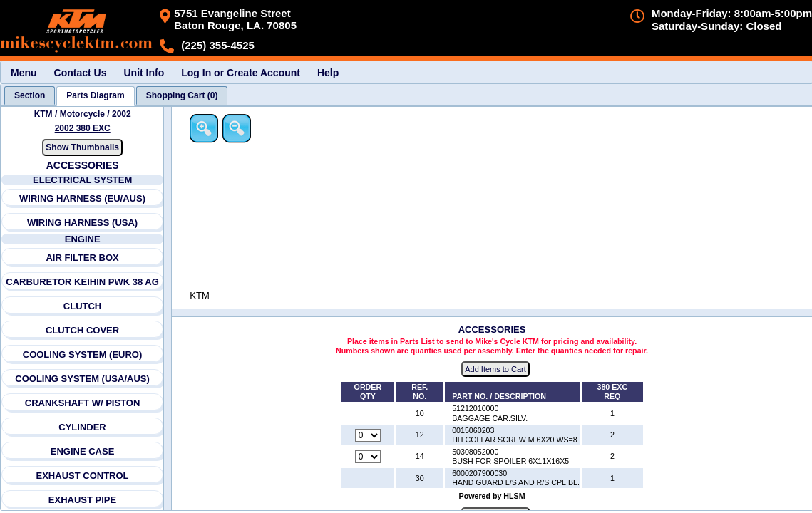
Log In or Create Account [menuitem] (241, 73)
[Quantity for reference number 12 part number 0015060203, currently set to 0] (369, 435)
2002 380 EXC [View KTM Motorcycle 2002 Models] (83, 128)
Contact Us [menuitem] (81, 73)
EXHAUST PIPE (82, 500)
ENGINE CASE (83, 451)
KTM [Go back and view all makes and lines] (43, 114)
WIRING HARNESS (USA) (82, 223)
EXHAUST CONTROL (83, 476)
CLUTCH (82, 306)
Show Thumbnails (83, 147)
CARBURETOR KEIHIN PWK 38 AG (82, 282)
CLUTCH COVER (82, 330)
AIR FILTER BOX (83, 258)
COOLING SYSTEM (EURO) (83, 354)
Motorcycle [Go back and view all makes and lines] (84, 114)
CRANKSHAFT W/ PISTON (83, 403)
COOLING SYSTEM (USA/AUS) (83, 379)
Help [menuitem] (328, 73)
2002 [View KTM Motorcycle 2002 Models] (122, 114)
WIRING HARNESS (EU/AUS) (82, 198)
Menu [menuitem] (24, 73)
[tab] (30, 95)
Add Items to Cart (497, 370)
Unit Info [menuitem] (144, 73)
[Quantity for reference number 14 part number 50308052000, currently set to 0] (369, 457)
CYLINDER (83, 427)
